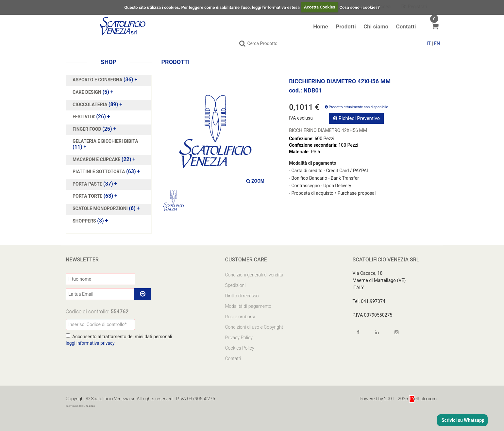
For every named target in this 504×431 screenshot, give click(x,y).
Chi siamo (376, 26)
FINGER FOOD (87, 129)
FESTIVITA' (84, 117)
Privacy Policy (239, 337)
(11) (105, 144)
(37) (95, 184)
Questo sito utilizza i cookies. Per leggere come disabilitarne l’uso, (187, 7)
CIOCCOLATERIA (91, 104)
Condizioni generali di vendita (254, 274)
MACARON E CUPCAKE (97, 159)
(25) (94, 129)
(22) (104, 159)
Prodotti (346, 26)
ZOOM (255, 181)
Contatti (406, 26)
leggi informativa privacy (91, 343)
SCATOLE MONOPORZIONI (101, 208)
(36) (105, 80)
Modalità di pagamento (248, 306)
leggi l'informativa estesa (276, 7)
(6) (106, 208)
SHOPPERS (85, 221)
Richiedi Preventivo (356, 118)
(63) (106, 172)
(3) (90, 221)
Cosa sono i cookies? (360, 7)
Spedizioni (235, 285)
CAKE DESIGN (87, 92)
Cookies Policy (240, 348)
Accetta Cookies (320, 7)
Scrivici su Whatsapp (462, 420)
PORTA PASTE (88, 184)
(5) (93, 92)
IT (429, 43)
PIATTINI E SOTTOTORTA (99, 172)
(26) (91, 117)
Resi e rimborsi (240, 316)
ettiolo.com (423, 398)
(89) (97, 104)
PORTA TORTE (88, 196)
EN (437, 43)
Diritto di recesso (242, 295)
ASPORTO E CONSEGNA (98, 80)
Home (321, 26)
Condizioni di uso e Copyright (254, 327)
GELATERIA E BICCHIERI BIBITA (105, 141)
